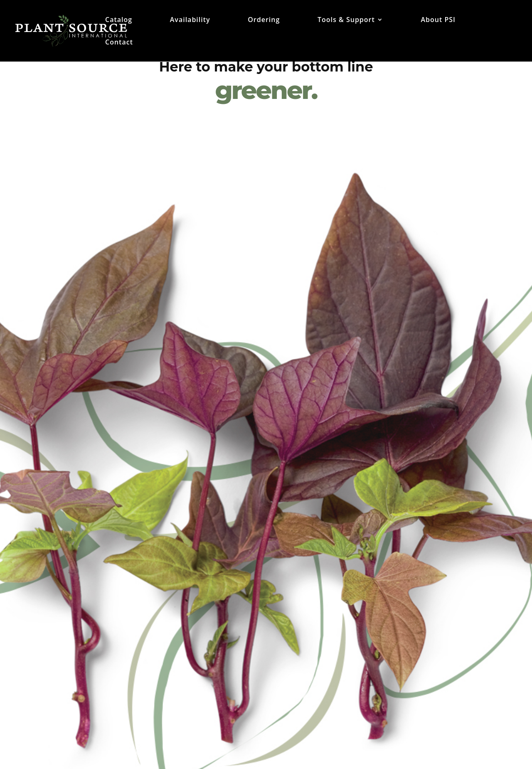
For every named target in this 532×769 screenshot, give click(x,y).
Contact (119, 43)
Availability (190, 20)
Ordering (264, 20)
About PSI (438, 20)
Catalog (119, 20)
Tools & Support (346, 20)
